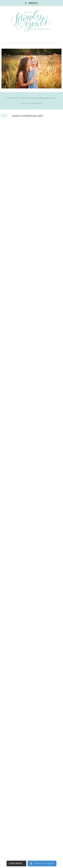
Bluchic (37, 103)
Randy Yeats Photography (36, 98)
